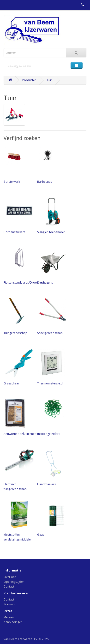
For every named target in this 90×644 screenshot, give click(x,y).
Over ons (10, 577)
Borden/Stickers (18, 215)
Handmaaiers (52, 467)
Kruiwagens (52, 266)
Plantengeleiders (52, 417)
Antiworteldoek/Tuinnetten (22, 417)
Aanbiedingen (13, 622)
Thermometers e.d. (52, 366)
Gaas (52, 518)
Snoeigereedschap (52, 316)
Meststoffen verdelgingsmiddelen (18, 520)
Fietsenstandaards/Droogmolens (26, 266)
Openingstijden (14, 582)
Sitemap (9, 604)
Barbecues (52, 165)
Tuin (50, 80)
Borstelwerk (18, 165)
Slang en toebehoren (52, 215)
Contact (9, 586)
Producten (29, 80)
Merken (9, 617)
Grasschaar (18, 366)
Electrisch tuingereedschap (18, 470)
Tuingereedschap (18, 316)
